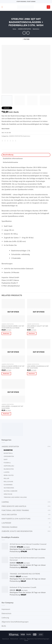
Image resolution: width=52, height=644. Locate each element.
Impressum (6, 609)
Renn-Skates (9, 475)
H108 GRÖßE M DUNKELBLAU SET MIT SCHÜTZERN (38, 367)
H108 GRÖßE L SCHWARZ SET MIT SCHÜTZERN (12, 407)
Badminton (36, 29)
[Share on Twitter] (8, 141)
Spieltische (8, 494)
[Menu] (3, 7)
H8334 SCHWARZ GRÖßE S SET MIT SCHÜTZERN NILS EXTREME (13, 327)
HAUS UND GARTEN (9, 515)
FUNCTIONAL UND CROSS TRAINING (15, 510)
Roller (6, 478)
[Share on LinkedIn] (16, 141)
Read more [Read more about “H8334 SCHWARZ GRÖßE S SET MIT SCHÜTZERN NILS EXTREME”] (6, 333)
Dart (6, 459)
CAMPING (5, 502)
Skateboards (9, 488)
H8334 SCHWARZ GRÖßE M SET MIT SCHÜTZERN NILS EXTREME (13, 367)
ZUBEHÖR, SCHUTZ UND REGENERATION (17, 531)
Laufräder (6, 523)
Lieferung (5, 618)
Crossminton (9, 456)
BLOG (4, 626)
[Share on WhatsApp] (3, 141)
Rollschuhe (8, 482)
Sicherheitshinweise (10, 162)
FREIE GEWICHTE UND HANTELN (14, 506)
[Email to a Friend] (11, 141)
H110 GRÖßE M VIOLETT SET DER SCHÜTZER (38, 327)
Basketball (8, 453)
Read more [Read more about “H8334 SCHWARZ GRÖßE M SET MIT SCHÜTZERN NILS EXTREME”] (6, 373)
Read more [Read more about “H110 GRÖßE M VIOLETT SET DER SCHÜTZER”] (32, 333)
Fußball (7, 463)
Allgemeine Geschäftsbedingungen (15, 622)
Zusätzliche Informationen (13, 159)
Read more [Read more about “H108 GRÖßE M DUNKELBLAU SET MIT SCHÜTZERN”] (32, 373)
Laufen (6, 472)
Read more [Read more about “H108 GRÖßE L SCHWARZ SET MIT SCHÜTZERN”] (6, 414)
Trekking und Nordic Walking (15, 497)
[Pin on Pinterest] (14, 141)
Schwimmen (8, 485)
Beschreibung (8, 155)
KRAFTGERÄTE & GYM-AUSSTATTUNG (16, 519)
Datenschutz (6, 613)
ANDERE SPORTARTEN (24, 29)
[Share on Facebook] (6, 141)
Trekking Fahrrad (9, 527)
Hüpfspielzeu (9, 466)
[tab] (26, 155)
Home (14, 29)
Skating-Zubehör (10, 491)
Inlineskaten (9, 469)
